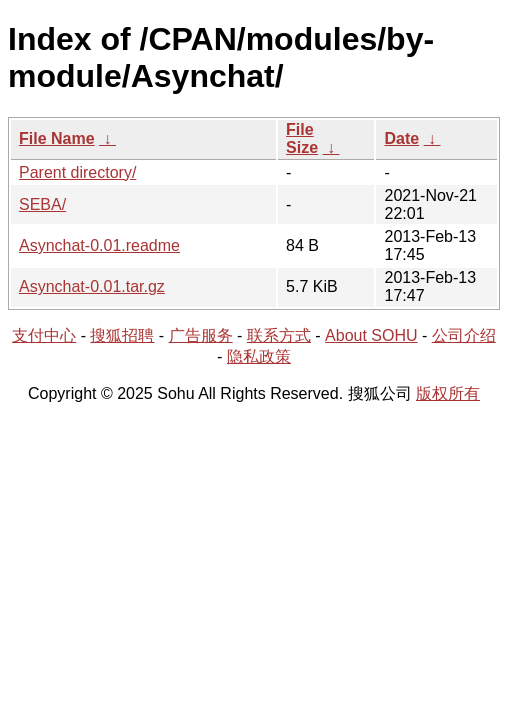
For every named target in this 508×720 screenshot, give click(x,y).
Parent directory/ (77, 172)
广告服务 (201, 335)
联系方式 (279, 335)
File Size (302, 138)
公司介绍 (464, 335)
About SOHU (371, 335)
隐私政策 (259, 356)
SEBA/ (42, 204)
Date (401, 138)
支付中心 (44, 335)
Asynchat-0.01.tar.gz (92, 286)
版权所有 (448, 393)
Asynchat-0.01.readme (99, 245)
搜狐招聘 (122, 335)
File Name (57, 138)
